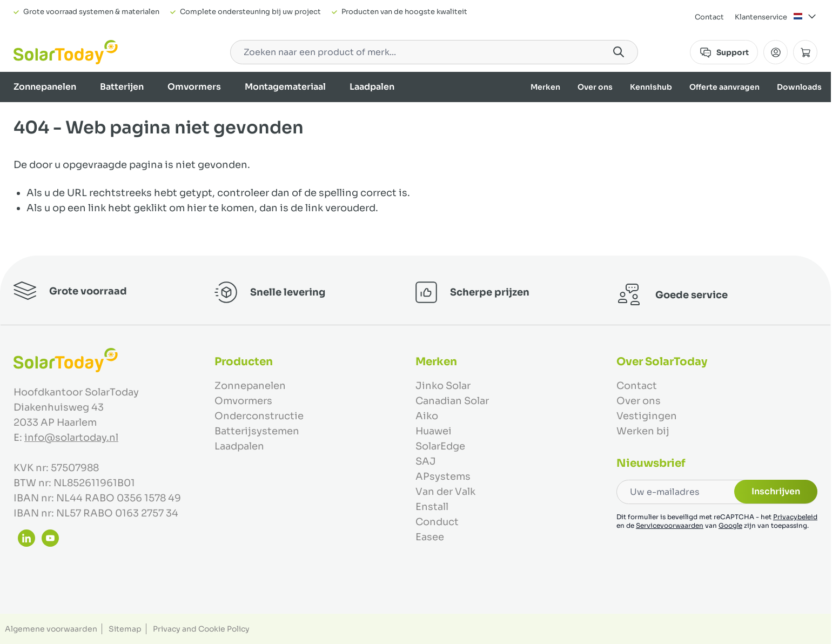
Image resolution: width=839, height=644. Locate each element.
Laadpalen (372, 87)
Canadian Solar (452, 401)
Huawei (434, 431)
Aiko (427, 416)
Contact (709, 17)
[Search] (619, 52)
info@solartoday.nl (71, 438)
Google (730, 525)
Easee (430, 537)
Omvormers (194, 87)
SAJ (426, 461)
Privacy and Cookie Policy (201, 629)
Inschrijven (776, 491)
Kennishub (651, 87)
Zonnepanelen (45, 87)
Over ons (595, 87)
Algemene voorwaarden (51, 629)
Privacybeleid (795, 517)
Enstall (432, 507)
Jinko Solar (443, 386)
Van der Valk (445, 492)
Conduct (437, 522)
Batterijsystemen (257, 431)
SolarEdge (440, 446)
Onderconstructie (259, 416)
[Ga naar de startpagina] (66, 52)
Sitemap (125, 629)
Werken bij (643, 431)
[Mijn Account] (776, 52)
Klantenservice (761, 17)
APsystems (443, 477)
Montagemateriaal (285, 87)
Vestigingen (647, 416)
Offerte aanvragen (724, 87)
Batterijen (122, 87)
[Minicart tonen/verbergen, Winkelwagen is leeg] (805, 52)
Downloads (799, 87)
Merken (545, 87)
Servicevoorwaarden (670, 525)
